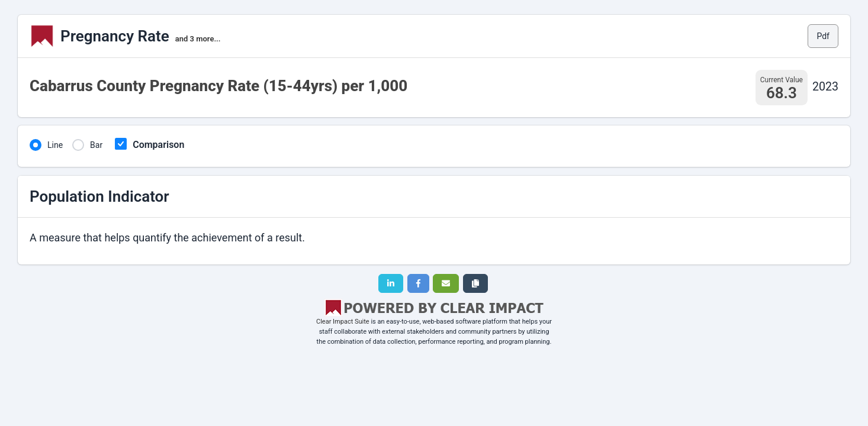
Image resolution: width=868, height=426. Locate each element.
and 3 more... (198, 39)
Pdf (823, 36)
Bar (96, 145)
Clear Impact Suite (343, 322)
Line (55, 145)
